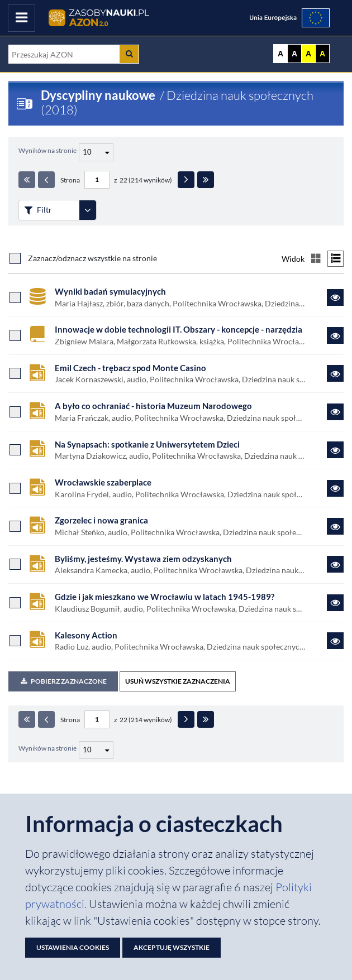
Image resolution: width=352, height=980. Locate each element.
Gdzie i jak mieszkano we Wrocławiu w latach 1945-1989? (165, 597)
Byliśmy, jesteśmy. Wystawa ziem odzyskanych (143, 559)
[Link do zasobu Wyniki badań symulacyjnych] (335, 297)
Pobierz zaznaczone (63, 681)
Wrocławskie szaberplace (103, 482)
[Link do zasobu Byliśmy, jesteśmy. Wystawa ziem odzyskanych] (335, 564)
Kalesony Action (86, 635)
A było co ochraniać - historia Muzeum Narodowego (153, 406)
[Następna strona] (186, 180)
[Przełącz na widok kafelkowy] (316, 259)
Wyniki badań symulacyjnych (110, 291)
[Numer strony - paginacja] (97, 180)
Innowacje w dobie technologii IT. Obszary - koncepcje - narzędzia (179, 329)
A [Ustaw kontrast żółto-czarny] (308, 54)
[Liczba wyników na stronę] (96, 750)
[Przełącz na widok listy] (336, 259)
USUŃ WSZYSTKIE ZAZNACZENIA (178, 681)
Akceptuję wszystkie (172, 947)
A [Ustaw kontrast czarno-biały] (294, 54)
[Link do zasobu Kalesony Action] (335, 641)
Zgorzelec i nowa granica (101, 520)
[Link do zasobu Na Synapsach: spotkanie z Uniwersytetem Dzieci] (335, 450)
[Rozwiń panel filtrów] (88, 210)
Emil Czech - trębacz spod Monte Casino (130, 368)
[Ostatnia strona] (206, 180)
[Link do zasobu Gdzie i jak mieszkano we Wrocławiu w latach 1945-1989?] (335, 603)
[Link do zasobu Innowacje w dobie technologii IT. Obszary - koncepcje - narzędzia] (335, 335)
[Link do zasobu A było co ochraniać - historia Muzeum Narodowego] (335, 412)
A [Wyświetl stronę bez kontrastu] (280, 54)
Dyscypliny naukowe (98, 95)
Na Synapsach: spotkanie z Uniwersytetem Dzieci (147, 444)
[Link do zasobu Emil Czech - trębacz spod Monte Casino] (335, 373)
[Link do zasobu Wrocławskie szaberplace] (335, 488)
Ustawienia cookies (73, 947)
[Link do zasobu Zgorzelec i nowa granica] (335, 526)
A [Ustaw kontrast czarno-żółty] (322, 54)
